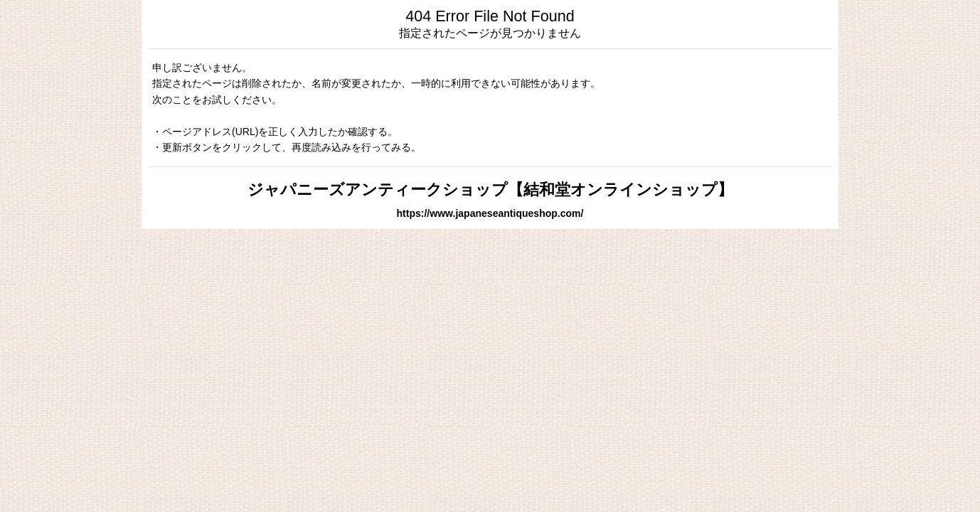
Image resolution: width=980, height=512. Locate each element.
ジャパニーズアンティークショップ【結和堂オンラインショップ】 (490, 190)
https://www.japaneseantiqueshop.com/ (490, 213)
